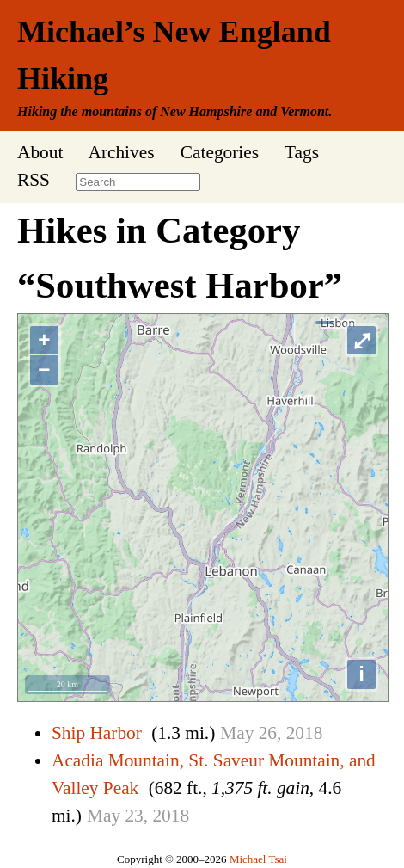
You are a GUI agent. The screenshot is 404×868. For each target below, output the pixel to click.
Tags (302, 152)
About (40, 152)
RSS (34, 180)
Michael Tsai (258, 859)
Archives (121, 152)
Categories (220, 152)
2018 (305, 733)
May (237, 733)
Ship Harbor (97, 733)
